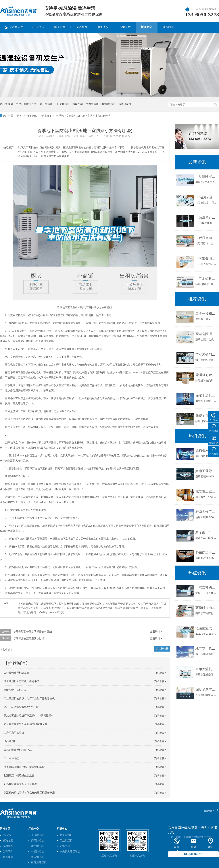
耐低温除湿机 (39, 862)
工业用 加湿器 (12, 758)
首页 (19, 116)
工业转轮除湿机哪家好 (16, 673)
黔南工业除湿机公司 (206, 471)
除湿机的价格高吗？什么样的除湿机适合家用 (29, 793)
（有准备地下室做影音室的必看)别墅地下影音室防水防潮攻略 (206, 258)
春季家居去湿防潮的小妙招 (29, 638)
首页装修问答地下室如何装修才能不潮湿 (206, 355)
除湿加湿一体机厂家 (15, 690)
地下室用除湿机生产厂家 (206, 649)
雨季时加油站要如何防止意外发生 (206, 608)
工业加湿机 (63, 104)
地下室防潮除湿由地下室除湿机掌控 (24, 767)
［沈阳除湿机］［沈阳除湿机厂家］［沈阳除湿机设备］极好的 (206, 177)
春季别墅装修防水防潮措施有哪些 (33, 632)
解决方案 (60, 27)
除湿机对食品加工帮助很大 (206, 375)
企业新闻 (46, 116)
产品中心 (38, 27)
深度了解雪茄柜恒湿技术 (206, 689)
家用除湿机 (38, 846)
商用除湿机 (38, 840)
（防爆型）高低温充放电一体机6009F (206, 218)
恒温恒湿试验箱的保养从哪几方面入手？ (206, 628)
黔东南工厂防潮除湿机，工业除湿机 (206, 532)
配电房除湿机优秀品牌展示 (206, 334)
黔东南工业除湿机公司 (206, 553)
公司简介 (8, 851)
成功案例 (81, 27)
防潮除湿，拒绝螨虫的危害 (19, 775)
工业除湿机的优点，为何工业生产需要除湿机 (29, 698)
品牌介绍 (125, 27)
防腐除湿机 (92, 104)
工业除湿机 (38, 835)
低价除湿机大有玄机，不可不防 (22, 681)
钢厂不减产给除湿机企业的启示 (22, 707)
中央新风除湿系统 (26, 104)
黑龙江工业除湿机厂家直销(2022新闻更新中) (29, 715)
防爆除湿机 (109, 104)
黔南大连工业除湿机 (206, 512)
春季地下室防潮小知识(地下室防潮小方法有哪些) (84, 116)
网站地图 (209, 811)
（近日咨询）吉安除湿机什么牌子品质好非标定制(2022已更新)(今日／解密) (206, 238)
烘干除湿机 (46, 104)
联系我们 (168, 27)
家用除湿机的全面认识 (206, 669)
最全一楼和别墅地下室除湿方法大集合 (206, 314)
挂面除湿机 (10, 741)
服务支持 (103, 27)
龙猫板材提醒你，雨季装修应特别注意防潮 (206, 451)
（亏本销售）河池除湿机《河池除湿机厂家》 (206, 279)
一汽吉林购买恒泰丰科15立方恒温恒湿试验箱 (206, 587)
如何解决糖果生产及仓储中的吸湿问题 (25, 724)
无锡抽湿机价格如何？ (206, 416)
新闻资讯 (147, 27)
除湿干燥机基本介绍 (206, 395)
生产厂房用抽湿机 (14, 733)
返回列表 (162, 649)
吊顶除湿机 (125, 104)
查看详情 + (156, 632)
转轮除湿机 (38, 851)
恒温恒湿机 (38, 857)
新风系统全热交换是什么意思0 (21, 784)
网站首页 (5, 828)
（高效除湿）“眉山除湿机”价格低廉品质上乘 (206, 197)
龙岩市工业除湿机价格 (206, 491)
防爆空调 (78, 104)
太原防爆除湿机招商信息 (18, 750)
